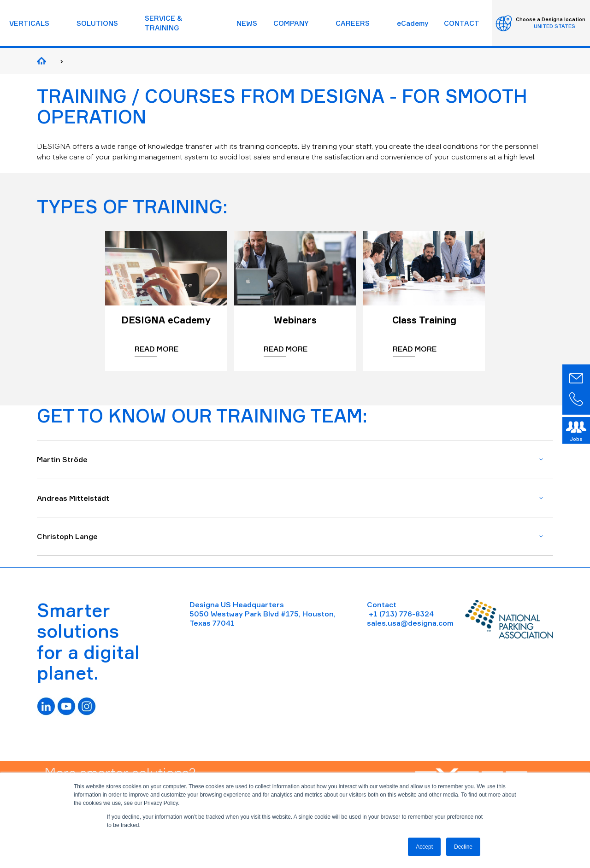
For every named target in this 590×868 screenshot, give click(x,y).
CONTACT (462, 23)
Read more (156, 349)
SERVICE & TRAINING (164, 23)
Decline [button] (463, 847)
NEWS (247, 23)
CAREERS (353, 23)
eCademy (413, 23)
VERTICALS (29, 23)
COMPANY (291, 23)
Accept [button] (424, 847)
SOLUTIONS (97, 23)
